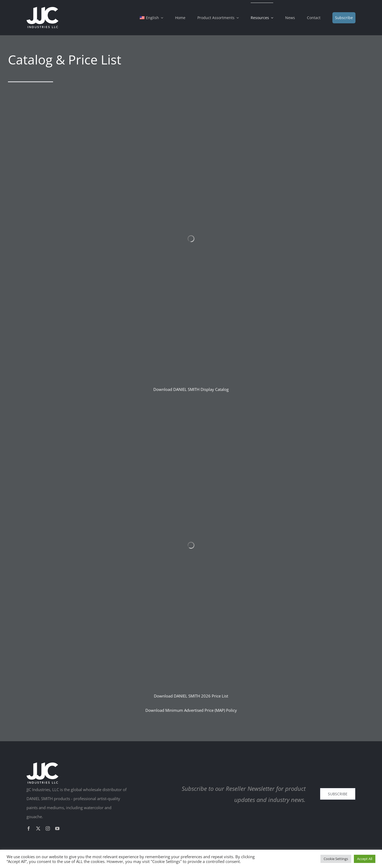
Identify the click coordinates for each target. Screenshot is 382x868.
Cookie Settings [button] (336, 859)
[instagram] (48, 828)
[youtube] (57, 828)
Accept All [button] (365, 859)
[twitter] (38, 828)
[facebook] (29, 828)
